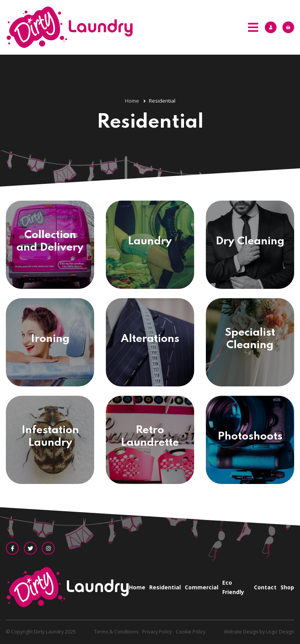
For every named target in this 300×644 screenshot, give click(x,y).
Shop (287, 587)
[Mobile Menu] (253, 27)
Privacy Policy (157, 632)
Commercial (202, 587)
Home (137, 587)
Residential (165, 587)
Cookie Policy (191, 632)
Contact (265, 587)
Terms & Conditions (116, 632)
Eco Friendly (233, 587)
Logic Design (280, 632)
